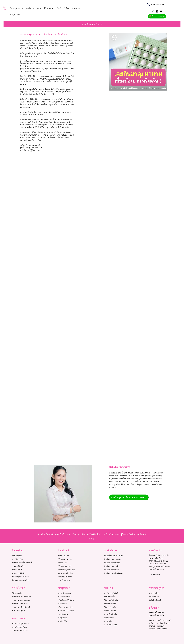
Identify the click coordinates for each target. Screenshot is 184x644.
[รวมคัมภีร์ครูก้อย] (23, 566)
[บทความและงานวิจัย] (23, 630)
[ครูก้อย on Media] (23, 573)
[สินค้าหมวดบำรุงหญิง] (116, 559)
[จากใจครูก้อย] (23, 556)
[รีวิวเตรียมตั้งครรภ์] (69, 577)
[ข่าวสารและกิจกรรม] (69, 611)
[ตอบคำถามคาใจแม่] (23, 627)
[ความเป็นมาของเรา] (69, 593)
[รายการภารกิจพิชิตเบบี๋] (23, 607)
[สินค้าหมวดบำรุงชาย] (116, 563)
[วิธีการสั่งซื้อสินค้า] (115, 600)
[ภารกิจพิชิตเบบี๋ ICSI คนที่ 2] (23, 563)
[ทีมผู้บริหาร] (69, 618)
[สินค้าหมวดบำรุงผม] (116, 570)
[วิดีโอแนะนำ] (23, 593)
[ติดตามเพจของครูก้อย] (23, 580)
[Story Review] (69, 556)
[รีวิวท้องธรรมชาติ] (69, 559)
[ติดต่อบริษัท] (69, 621)
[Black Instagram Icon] (157, 11)
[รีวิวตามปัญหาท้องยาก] (69, 570)
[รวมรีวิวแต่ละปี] (69, 580)
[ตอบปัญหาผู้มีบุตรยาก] (23, 623)
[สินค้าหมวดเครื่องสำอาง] (116, 573)
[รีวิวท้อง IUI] (69, 563)
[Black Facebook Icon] (153, 11)
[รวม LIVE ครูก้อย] (23, 611)
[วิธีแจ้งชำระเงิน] (115, 607)
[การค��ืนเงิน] (115, 621)
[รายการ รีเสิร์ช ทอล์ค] (23, 604)
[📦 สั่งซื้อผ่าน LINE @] (157, 16)
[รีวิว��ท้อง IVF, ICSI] (69, 566)
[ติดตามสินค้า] (160, 597)
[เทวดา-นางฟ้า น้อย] (69, 573)
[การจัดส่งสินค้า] (115, 611)
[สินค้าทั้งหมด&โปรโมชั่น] (116, 556)
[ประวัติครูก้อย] (23, 559)
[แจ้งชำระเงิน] (156, 575)
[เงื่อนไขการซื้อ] (115, 597)
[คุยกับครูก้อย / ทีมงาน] (23, 577)
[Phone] (149, 4)
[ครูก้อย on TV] (23, 570)
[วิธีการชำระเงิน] (115, 604)
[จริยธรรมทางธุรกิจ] (69, 607)
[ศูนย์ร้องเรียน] (160, 593)
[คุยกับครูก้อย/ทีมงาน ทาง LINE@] (129, 497)
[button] (15, 8)
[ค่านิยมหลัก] (69, 604)
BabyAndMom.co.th (126, 476)
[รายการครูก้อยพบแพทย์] (23, 600)
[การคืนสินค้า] (115, 618)
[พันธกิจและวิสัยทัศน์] (69, 600)
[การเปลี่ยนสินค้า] (115, 614)
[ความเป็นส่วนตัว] (115, 625)
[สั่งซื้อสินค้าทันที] (160, 600)
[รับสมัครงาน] (69, 614)
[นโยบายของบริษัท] (69, 597)
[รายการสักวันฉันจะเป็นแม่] (23, 597)
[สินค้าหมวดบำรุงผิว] (116, 566)
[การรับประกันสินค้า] (115, 593)
